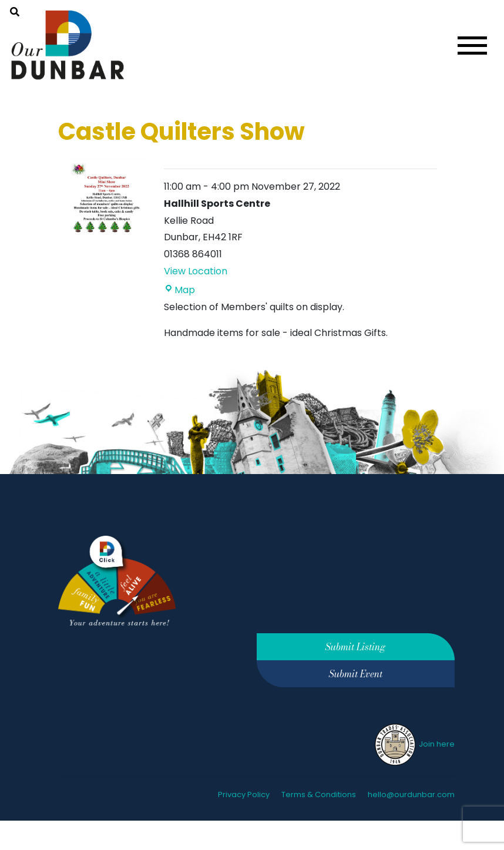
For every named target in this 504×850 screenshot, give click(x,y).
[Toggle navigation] (472, 46)
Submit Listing (355, 647)
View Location (196, 271)
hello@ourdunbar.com (411, 794)
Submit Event (356, 674)
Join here (414, 744)
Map (179, 290)
